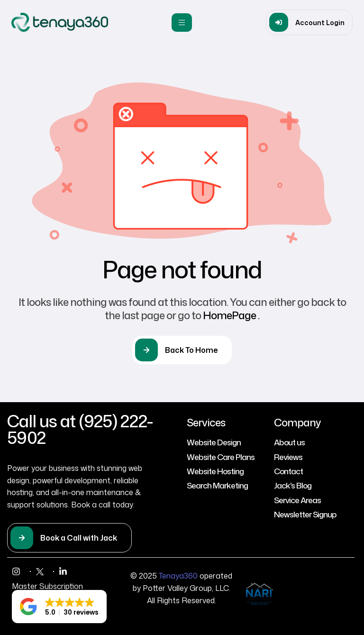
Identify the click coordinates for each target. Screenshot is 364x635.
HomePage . (231, 315)
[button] (309, 22)
